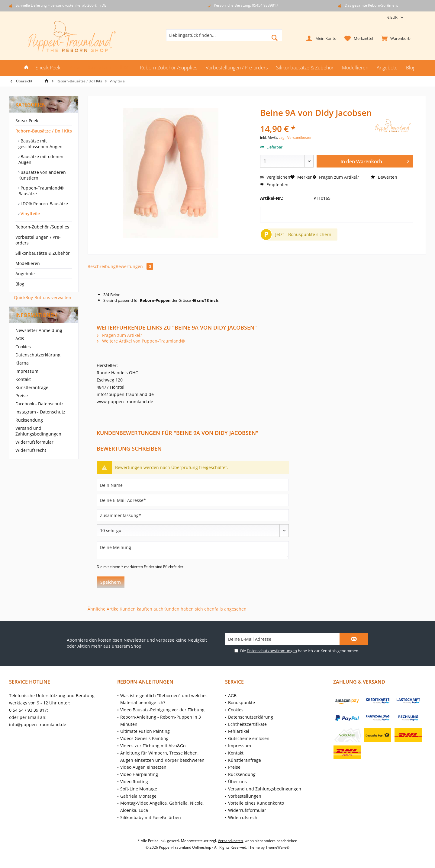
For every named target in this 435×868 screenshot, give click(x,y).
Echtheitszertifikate (247, 724)
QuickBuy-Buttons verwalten (43, 297)
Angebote (25, 274)
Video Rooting (134, 782)
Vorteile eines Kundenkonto (256, 803)
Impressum (27, 371)
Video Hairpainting (139, 774)
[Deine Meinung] (193, 550)
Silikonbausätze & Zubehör (43, 253)
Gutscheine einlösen (249, 738)
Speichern (111, 582)
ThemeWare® (277, 847)
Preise (22, 396)
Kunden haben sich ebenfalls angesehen (205, 609)
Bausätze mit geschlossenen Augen (40, 144)
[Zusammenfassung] (193, 515)
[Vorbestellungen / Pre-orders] (237, 68)
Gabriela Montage (138, 796)
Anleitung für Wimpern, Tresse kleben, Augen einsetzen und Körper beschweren (162, 756)
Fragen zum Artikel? (336, 177)
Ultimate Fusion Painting (145, 731)
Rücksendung (29, 420)
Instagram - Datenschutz (40, 412)
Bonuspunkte (242, 702)
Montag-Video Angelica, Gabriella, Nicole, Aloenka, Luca (162, 807)
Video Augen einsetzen (143, 767)
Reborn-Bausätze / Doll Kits (44, 131)
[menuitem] (394, 38)
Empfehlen (274, 185)
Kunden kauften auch (142, 609)
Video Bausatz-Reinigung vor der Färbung (162, 710)
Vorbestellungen (245, 796)
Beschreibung (102, 266)
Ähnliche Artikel (104, 609)
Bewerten (384, 177)
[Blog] (411, 68)
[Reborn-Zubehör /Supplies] (169, 68)
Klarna (22, 363)
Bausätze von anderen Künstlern (42, 175)
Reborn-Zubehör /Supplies (42, 227)
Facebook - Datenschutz (39, 404)
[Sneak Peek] (48, 68)
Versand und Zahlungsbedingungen (38, 431)
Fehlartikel (239, 731)
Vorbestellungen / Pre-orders (38, 240)
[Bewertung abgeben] (193, 531)
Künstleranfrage (32, 387)
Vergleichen (275, 177)
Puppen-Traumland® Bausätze (41, 191)
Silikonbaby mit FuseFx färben (151, 817)
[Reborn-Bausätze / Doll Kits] (100, 68)
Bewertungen (134, 266)
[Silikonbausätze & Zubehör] (305, 68)
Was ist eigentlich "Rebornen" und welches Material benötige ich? (164, 699)
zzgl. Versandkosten (296, 137)
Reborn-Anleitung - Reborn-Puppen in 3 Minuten (161, 721)
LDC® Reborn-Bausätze (44, 204)
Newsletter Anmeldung (39, 330)
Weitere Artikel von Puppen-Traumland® (141, 341)
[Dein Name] (193, 485)
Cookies (23, 347)
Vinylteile (30, 214)
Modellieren (28, 263)
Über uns (237, 782)
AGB (20, 338)
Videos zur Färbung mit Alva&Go (153, 746)
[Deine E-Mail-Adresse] (193, 500)
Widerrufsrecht (31, 450)
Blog (20, 284)
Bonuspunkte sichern (310, 234)
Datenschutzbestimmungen (272, 651)
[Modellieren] (355, 68)
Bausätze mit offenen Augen (41, 159)
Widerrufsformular (34, 442)
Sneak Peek (27, 121)
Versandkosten (230, 841)
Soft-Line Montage (139, 789)
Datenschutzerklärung (38, 355)
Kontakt (23, 379)
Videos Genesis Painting (144, 738)
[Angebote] (387, 68)
